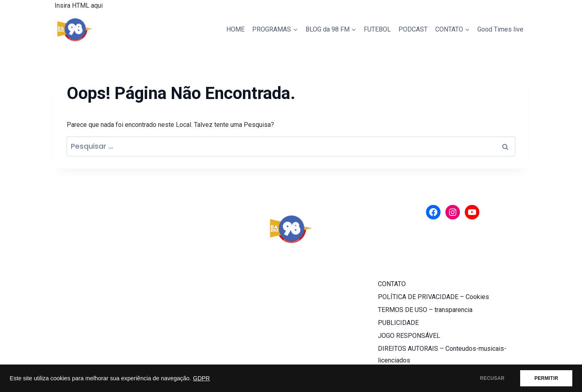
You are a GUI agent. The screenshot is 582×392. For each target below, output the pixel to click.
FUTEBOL (377, 29)
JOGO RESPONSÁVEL (409, 336)
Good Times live (500, 29)
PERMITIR (546, 378)
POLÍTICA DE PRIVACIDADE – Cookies (433, 297)
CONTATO (392, 284)
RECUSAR (492, 378)
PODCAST (413, 29)
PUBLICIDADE (398, 323)
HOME (235, 29)
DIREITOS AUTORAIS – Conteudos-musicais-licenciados (442, 354)
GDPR (201, 378)
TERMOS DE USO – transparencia (425, 310)
